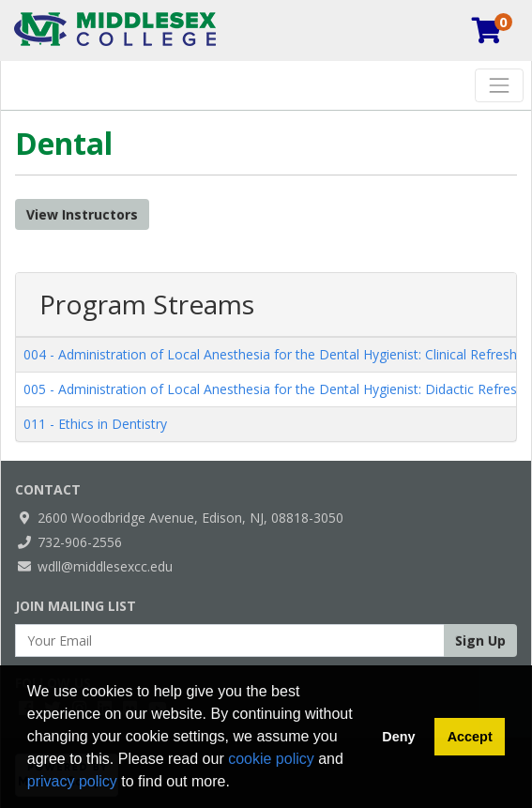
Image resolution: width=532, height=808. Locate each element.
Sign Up (480, 640)
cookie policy (271, 759)
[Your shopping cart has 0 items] (488, 35)
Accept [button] (470, 737)
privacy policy (72, 781)
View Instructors (82, 214)
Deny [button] (398, 737)
